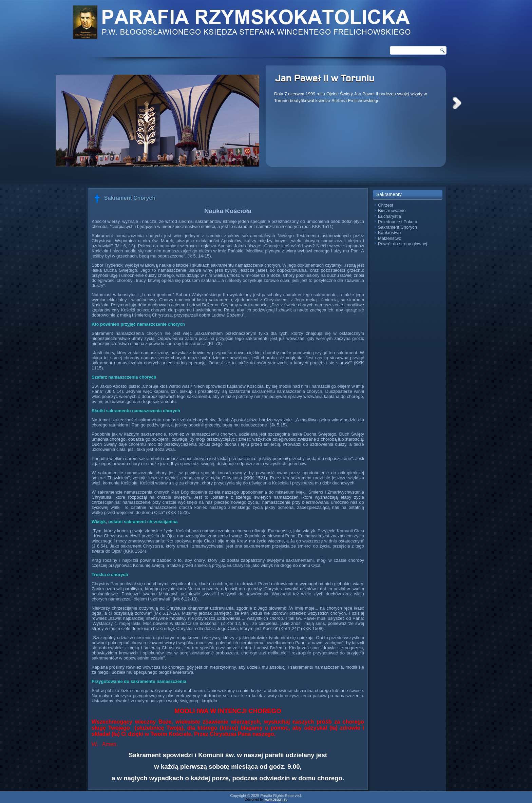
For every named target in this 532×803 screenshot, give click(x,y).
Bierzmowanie (392, 211)
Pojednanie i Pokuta (398, 222)
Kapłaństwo (389, 233)
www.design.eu (276, 799)
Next (457, 103)
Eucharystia (389, 216)
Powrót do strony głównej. (403, 244)
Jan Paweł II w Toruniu (325, 79)
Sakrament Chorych (397, 227)
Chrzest (386, 205)
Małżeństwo (390, 238)
